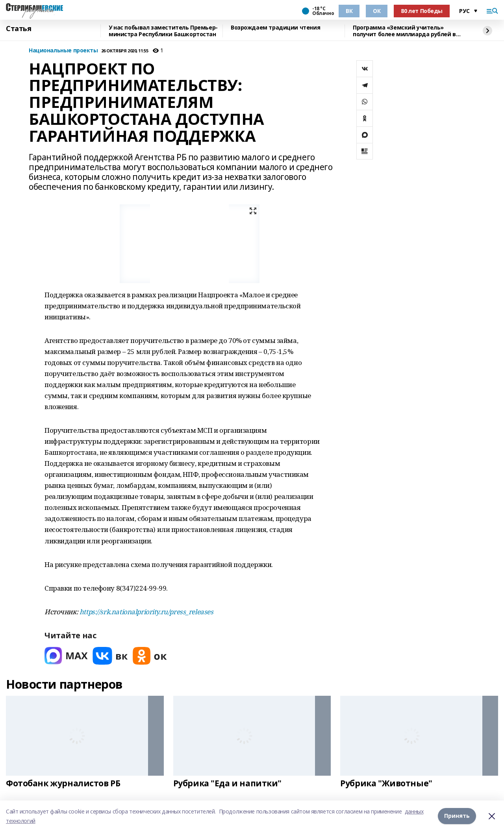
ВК (349, 11)
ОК (377, 11)
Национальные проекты (63, 51)
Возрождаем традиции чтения (275, 28)
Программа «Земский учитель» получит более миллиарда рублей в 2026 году (404, 31)
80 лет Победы (422, 11)
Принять (457, 816)
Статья (19, 29)
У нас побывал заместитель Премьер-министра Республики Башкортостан (163, 31)
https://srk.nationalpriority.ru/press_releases (146, 612)
